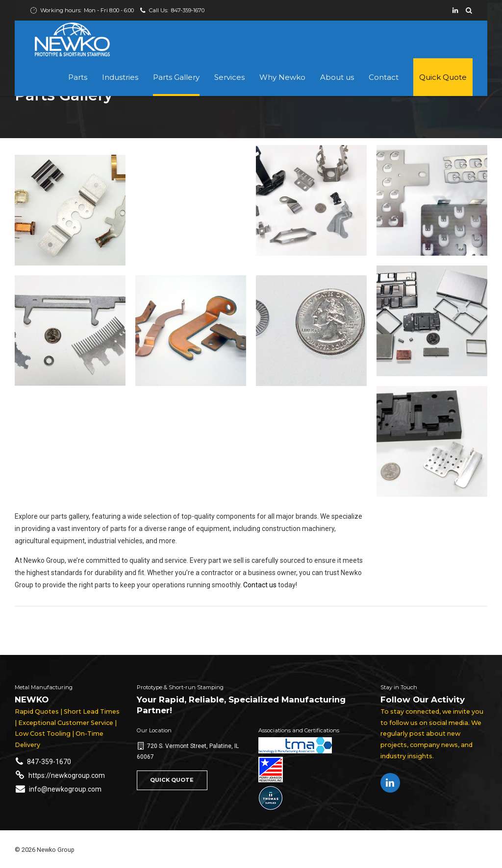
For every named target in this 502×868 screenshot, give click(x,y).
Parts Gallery (176, 77)
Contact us (260, 585)
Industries (120, 77)
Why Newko (282, 77)
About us (337, 77)
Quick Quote (443, 77)
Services (229, 77)
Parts (78, 77)
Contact (384, 77)
